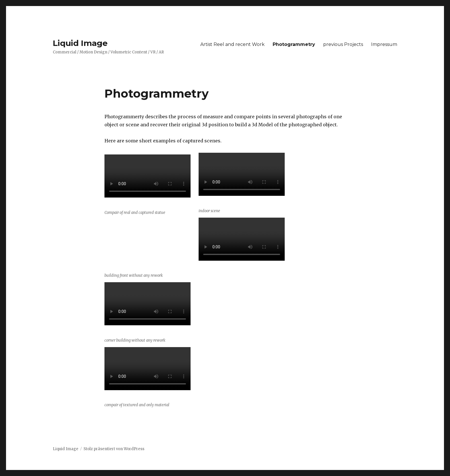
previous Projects (343, 44)
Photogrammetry (294, 44)
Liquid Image (80, 43)
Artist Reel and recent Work (232, 44)
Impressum (384, 44)
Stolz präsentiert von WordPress (114, 449)
